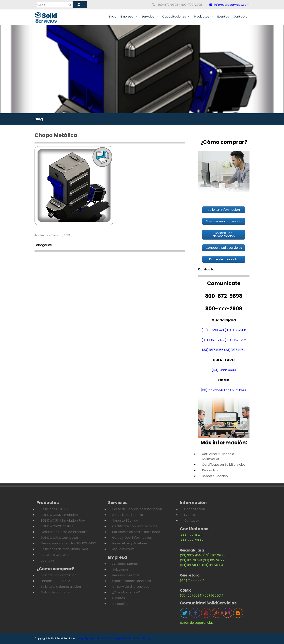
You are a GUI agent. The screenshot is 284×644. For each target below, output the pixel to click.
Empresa (129, 17)
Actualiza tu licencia (128, 515)
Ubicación (120, 604)
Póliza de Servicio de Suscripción (137, 509)
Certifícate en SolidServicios (224, 465)
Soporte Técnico (215, 476)
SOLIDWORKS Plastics (57, 526)
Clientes (119, 598)
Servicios (150, 17)
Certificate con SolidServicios (135, 526)
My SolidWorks (123, 549)
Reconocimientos (126, 575)
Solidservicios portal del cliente (136, 532)
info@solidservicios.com (229, 5)
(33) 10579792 (235, 340)
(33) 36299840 (213, 330)
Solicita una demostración (61, 587)
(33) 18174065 (213, 350)
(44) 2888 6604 (224, 370)
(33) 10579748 (213, 340)
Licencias (48, 560)
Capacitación (194, 509)
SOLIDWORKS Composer (59, 538)
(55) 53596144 (235, 390)
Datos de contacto (55, 592)
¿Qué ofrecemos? (126, 592)
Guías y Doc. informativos (132, 538)
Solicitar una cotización (58, 575)
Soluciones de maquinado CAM (64, 549)
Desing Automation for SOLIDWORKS (69, 543)
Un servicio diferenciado (131, 587)
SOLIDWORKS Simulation (59, 515)
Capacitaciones (176, 17)
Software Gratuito (55, 555)
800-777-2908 (191, 540)
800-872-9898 (191, 535)
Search (41, 5)
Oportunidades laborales (132, 581)
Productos (204, 17)
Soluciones (120, 570)
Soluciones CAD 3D (55, 509)
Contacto (240, 16)
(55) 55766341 (212, 390)
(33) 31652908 (235, 330)
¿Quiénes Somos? (126, 564)
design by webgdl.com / (91, 638)
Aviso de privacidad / (121, 638)
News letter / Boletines (130, 543)
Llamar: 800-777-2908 (58, 581)
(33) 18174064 (235, 350)
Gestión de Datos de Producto (64, 532)
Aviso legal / (144, 638)
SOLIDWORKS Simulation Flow (63, 520)
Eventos (223, 16)
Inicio (113, 16)
